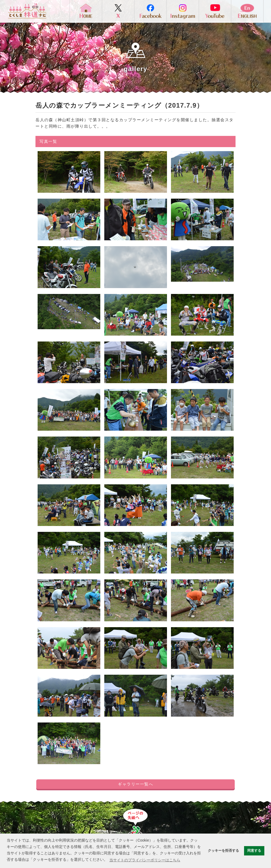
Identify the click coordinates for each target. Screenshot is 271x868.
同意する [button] (254, 851)
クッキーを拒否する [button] (223, 851)
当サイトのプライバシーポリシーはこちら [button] (145, 860)
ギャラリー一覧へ (135, 784)
